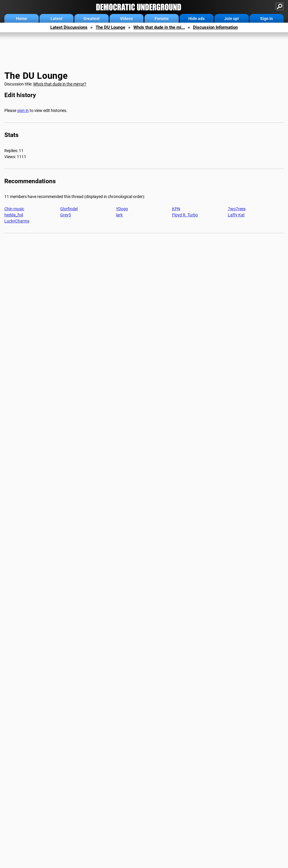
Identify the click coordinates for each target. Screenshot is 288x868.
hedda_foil (14, 215)
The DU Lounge (110, 27)
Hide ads (196, 19)
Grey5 (66, 215)
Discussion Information (215, 27)
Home (22, 19)
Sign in (266, 19)
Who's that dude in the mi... (159, 27)
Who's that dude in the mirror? (60, 84)
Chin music (14, 209)
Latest (57, 19)
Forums (162, 19)
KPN (176, 209)
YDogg (122, 209)
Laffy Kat (236, 215)
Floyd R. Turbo (185, 215)
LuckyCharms (17, 221)
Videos (126, 19)
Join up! (231, 19)
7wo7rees (237, 209)
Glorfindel (69, 209)
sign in (23, 110)
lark (119, 215)
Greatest (92, 19)
